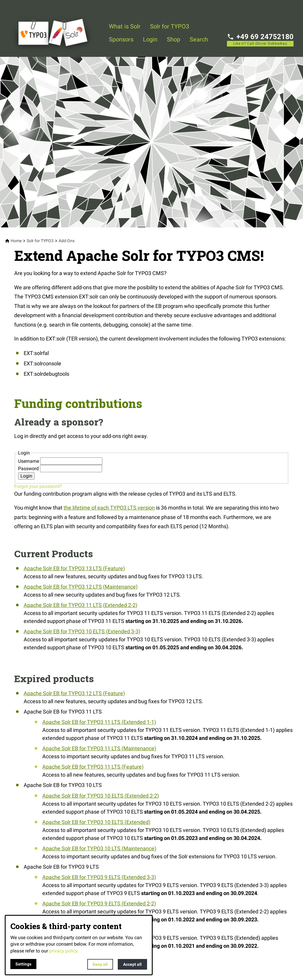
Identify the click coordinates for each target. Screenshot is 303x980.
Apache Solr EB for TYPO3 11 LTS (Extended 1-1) (99, 722)
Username (29, 461)
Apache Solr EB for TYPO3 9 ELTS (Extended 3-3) (99, 877)
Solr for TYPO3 (170, 26)
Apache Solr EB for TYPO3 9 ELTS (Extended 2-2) (99, 903)
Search (199, 39)
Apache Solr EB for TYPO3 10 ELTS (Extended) (96, 822)
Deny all (100, 964)
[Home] (16, 241)
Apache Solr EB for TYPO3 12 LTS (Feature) (74, 693)
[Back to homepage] (57, 28)
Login (150, 39)
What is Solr (125, 26)
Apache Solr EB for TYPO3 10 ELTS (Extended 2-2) (101, 796)
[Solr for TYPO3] (40, 241)
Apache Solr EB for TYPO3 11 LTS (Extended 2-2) (80, 605)
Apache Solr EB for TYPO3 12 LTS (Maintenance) (81, 587)
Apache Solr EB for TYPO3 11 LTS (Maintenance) (99, 748)
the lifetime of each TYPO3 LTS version (109, 508)
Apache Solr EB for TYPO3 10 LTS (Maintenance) (99, 848)
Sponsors (121, 39)
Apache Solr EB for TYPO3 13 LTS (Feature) (74, 568)
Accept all (132, 964)
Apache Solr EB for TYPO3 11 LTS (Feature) (93, 767)
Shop (174, 39)
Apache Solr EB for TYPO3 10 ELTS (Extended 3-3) (82, 631)
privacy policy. (64, 951)
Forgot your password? (38, 486)
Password (29, 469)
